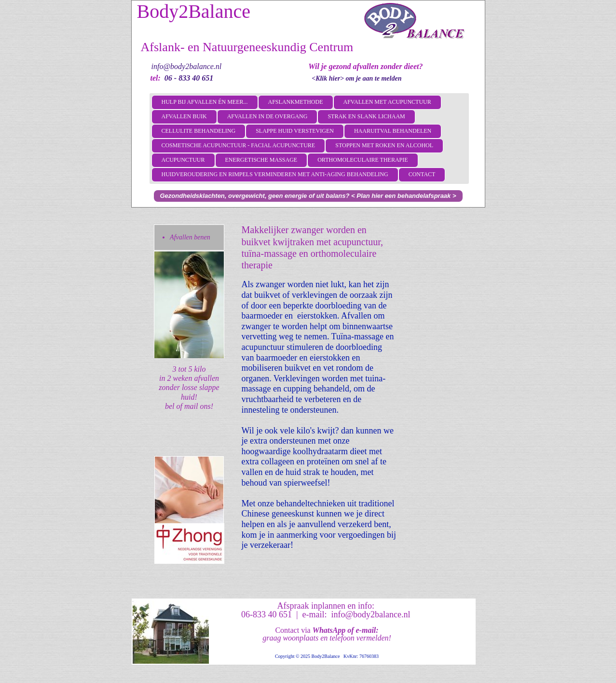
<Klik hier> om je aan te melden (356, 78)
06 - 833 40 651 (189, 78)
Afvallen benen (190, 237)
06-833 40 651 (267, 614)
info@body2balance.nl (187, 66)
